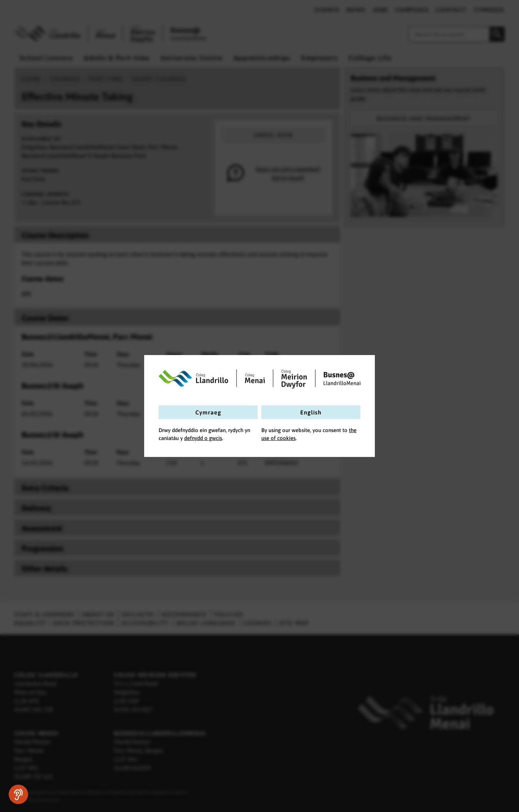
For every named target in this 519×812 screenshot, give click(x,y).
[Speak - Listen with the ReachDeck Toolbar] (18, 794)
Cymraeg (208, 412)
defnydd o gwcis (203, 438)
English (311, 412)
